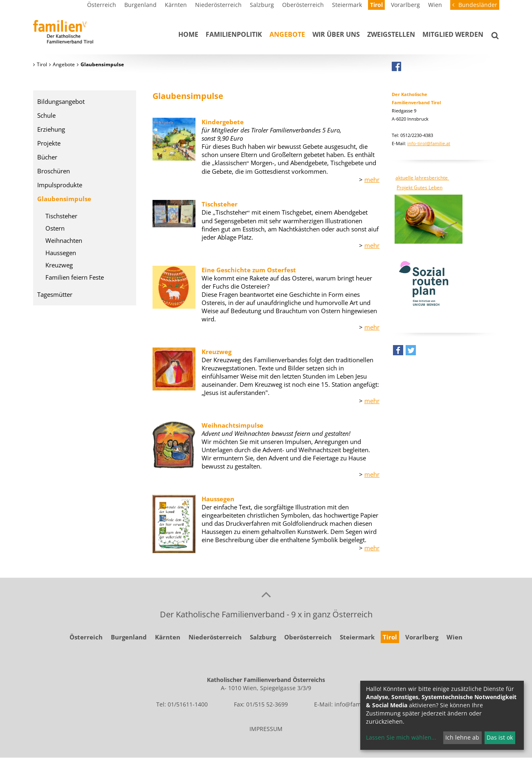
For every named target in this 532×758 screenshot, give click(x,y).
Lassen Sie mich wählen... (401, 737)
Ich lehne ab (462, 737)
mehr (372, 179)
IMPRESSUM (266, 729)
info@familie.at (355, 704)
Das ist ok (500, 737)
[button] (398, 352)
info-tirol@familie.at (429, 143)
